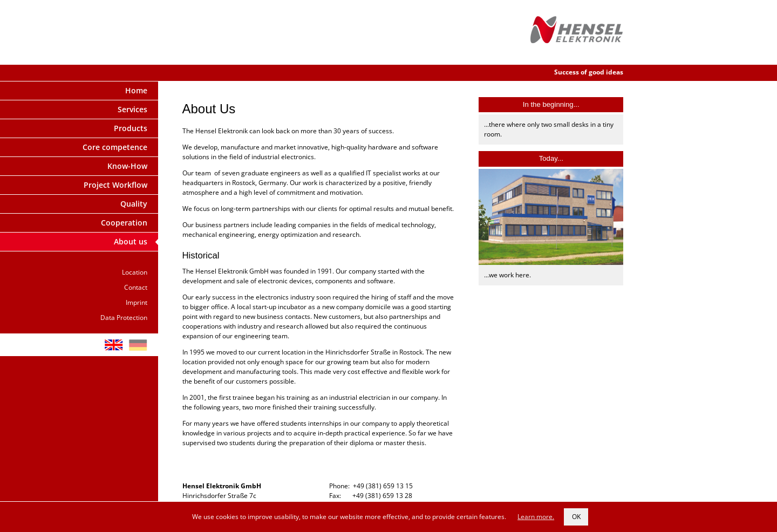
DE (138, 345)
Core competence (115, 147)
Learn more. (536, 517)
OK (576, 517)
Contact (136, 287)
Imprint (137, 302)
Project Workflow (115, 185)
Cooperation (124, 223)
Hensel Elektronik (577, 32)
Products (131, 128)
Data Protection (124, 318)
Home (136, 90)
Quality (134, 204)
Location (135, 272)
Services (132, 109)
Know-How (127, 166)
